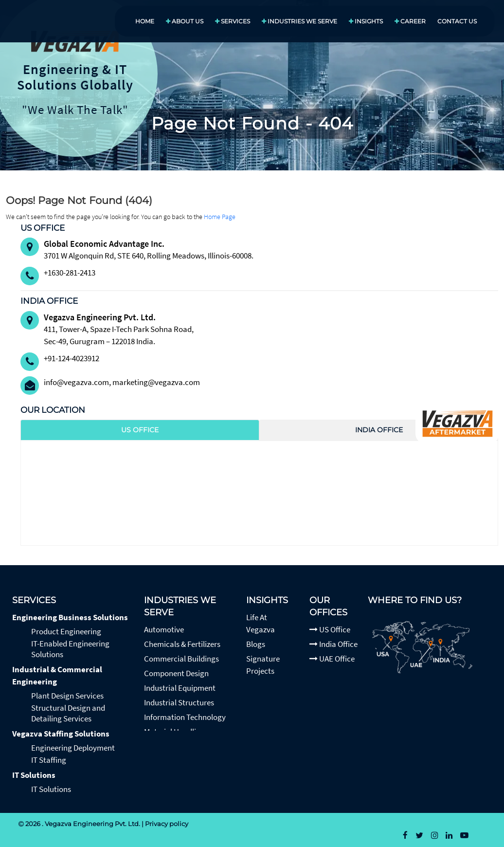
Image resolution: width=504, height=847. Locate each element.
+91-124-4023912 (72, 358)
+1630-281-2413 (70, 273)
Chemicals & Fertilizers (182, 644)
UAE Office (332, 659)
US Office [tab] (140, 430)
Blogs (256, 644)
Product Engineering (66, 631)
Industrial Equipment (180, 688)
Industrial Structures (179, 702)
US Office (330, 629)
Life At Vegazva (261, 623)
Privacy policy (167, 824)
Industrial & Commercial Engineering (57, 675)
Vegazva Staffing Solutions (61, 734)
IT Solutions (34, 775)
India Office (333, 644)
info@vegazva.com (76, 382)
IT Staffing (49, 760)
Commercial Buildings (181, 659)
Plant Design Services (67, 696)
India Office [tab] (379, 430)
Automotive (164, 629)
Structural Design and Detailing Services (68, 713)
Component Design (176, 673)
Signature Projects (263, 665)
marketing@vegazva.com (156, 382)
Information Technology (185, 717)
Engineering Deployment (73, 748)
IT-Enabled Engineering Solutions (70, 649)
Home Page (220, 217)
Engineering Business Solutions (70, 617)
